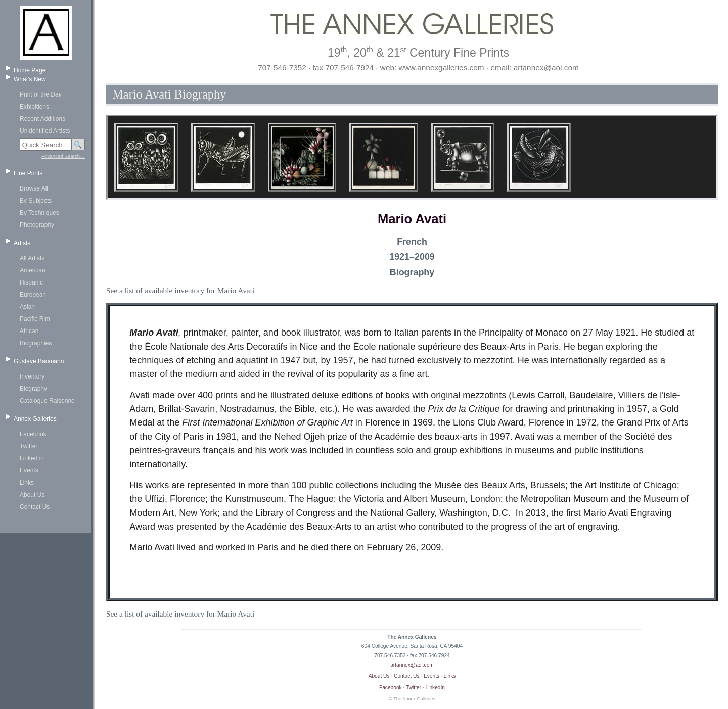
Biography (33, 389)
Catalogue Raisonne (47, 401)
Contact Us (35, 507)
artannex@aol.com (412, 665)
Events (29, 470)
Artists (22, 243)
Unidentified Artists (45, 131)
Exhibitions (34, 107)
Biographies (36, 343)
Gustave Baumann (39, 361)
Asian (27, 307)
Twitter (29, 446)
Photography (37, 225)
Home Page (30, 70)
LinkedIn (436, 688)
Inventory (32, 376)
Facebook (33, 434)
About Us (32, 495)
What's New (30, 79)
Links (27, 483)
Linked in (32, 458)
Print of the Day (41, 94)
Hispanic (31, 282)
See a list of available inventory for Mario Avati (180, 290)
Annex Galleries (35, 419)
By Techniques (39, 213)
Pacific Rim (35, 319)
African (29, 331)
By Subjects (36, 201)
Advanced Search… (63, 156)
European (33, 295)
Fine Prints (28, 173)
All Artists (32, 258)
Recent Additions (42, 119)
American (33, 270)
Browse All (34, 188)
